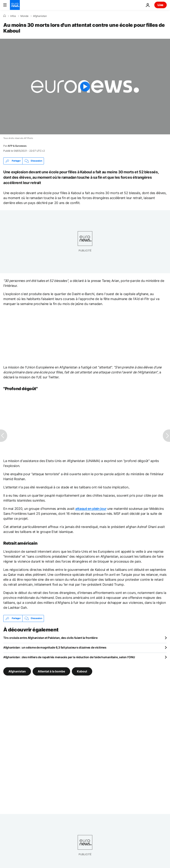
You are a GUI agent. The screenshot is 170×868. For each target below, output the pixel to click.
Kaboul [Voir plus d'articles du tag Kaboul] (82, 671)
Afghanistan (40, 16)
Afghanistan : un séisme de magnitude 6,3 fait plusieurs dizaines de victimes (55, 647)
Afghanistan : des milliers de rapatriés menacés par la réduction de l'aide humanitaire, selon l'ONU (69, 657)
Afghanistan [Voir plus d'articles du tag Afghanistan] (17, 671)
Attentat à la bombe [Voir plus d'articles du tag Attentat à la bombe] (51, 671)
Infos (13, 16)
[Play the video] (85, 87)
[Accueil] (5, 16)
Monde (24, 16)
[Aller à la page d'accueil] (15, 5)
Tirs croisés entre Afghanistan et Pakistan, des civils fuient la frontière (50, 638)
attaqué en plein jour (91, 509)
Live (161, 5)
